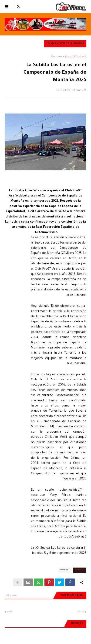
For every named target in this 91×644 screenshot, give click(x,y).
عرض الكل (11, 595)
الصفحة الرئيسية (76, 57)
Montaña (57, 57)
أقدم (10, 612)
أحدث (81, 612)
